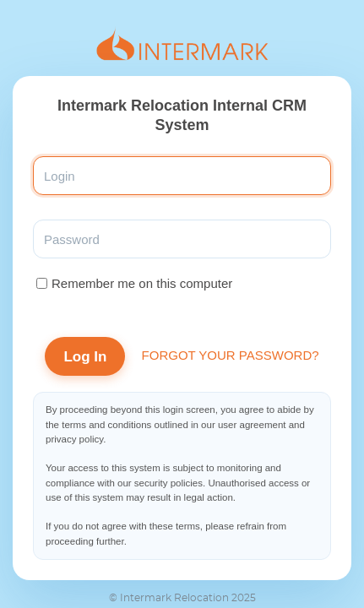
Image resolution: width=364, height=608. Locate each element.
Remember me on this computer (142, 283)
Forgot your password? (231, 355)
